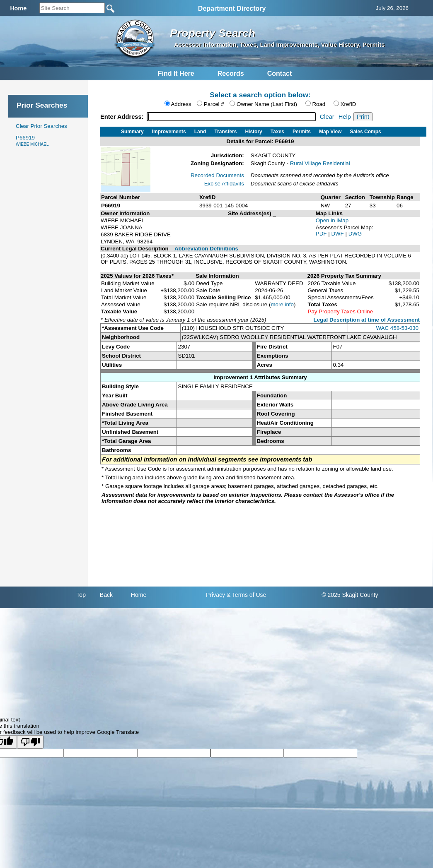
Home (139, 595)
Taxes (277, 132)
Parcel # (214, 104)
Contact (280, 73)
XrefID (348, 104)
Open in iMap (332, 220)
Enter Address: (123, 117)
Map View (330, 132)
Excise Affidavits (224, 184)
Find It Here (176, 73)
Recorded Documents (217, 175)
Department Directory (232, 8)
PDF (322, 234)
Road (319, 104)
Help (345, 117)
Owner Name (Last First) (267, 104)
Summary (132, 132)
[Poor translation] (30, 742)
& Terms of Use (246, 595)
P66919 (32, 141)
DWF (338, 234)
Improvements (169, 132)
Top (81, 595)
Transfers (225, 132)
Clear (327, 117)
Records (231, 73)
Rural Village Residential (320, 163)
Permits (302, 132)
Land (200, 132)
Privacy (215, 595)
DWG (355, 234)
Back (106, 595)
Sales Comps (365, 132)
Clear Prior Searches (41, 126)
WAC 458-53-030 (397, 328)
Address (181, 104)
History (253, 132)
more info (282, 304)
